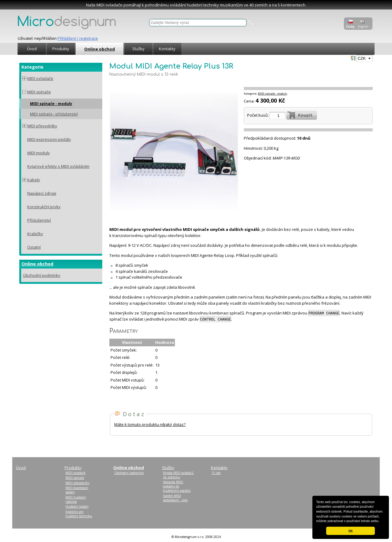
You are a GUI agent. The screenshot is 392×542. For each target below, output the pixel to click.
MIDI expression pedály (49, 139)
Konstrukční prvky (44, 207)
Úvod (32, 49)
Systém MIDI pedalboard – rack (175, 498)
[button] (381, 521)
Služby (138, 49)
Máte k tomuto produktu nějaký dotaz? (150, 424)
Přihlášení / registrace (78, 38)
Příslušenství (39, 220)
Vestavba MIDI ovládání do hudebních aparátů (177, 486)
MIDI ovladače (40, 78)
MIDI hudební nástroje (76, 499)
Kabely (34, 180)
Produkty (61, 49)
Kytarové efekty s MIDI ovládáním (58, 166)
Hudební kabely (77, 506)
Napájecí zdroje (42, 193)
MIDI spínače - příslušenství (54, 114)
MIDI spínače (39, 92)
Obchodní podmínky (42, 275)
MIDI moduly (39, 153)
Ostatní (34, 247)
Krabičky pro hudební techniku (79, 514)
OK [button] (351, 531)
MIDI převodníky (42, 126)
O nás (216, 473)
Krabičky (35, 234)
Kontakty (167, 49)
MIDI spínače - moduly (51, 104)
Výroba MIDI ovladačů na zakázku (178, 475)
